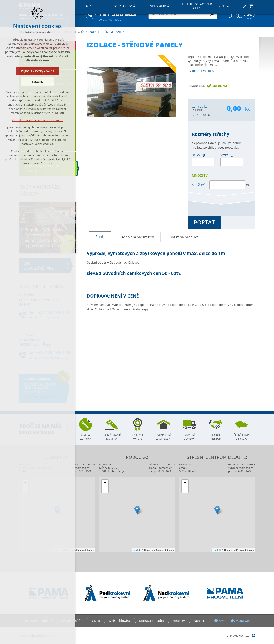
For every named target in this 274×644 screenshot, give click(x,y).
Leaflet (56, 550)
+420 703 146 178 (164, 464)
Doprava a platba (151, 621)
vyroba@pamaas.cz (241, 468)
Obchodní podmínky (38, 621)
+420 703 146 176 (84, 464)
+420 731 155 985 (244, 464)
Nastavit (37, 82)
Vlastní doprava (190, 437)
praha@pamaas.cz (160, 468)
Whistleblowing (120, 621)
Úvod (223, 621)
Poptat (204, 222)
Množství (198, 185)
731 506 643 (118, 14)
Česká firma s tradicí (242, 437)
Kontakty (179, 621)
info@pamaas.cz (79, 468)
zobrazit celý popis (202, 71)
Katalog (199, 621)
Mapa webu (244, 621)
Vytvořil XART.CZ (238, 636)
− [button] (25, 489)
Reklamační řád (72, 621)
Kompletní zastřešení (164, 437)
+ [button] (25, 483)
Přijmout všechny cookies (37, 71)
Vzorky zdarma (86, 437)
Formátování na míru (112, 437)
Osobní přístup (216, 437)
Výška (228, 155)
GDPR (96, 621)
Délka (199, 155)
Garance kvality (138, 437)
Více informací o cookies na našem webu (38, 120)
